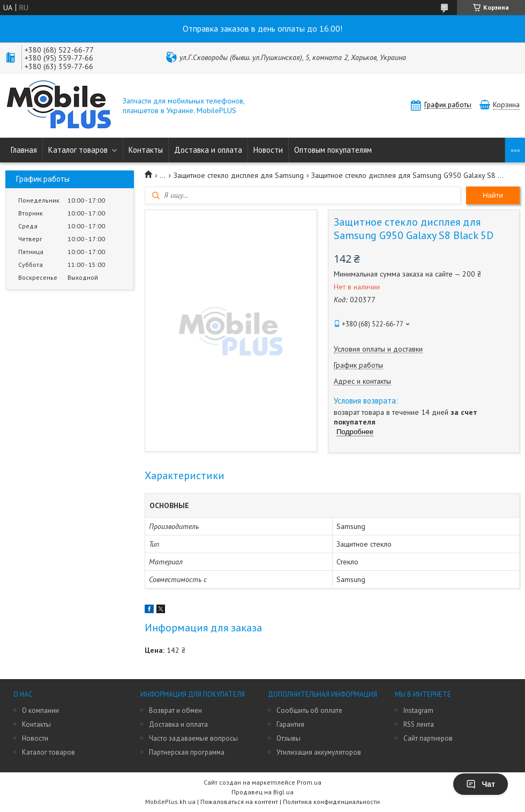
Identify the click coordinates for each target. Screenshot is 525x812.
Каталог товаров (78, 150)
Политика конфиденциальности (331, 802)
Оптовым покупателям (333, 150)
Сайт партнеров (428, 738)
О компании (40, 710)
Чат (481, 784)
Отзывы (288, 738)
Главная (24, 150)
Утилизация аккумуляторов (319, 752)
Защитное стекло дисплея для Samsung (239, 175)
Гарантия (290, 724)
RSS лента (419, 724)
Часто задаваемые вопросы (193, 738)
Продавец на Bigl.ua (262, 792)
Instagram (418, 710)
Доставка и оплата (208, 150)
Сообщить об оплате (309, 710)
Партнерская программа (187, 752)
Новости (268, 150)
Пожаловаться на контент (239, 802)
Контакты (146, 150)
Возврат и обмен (175, 710)
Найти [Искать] (493, 195)
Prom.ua (309, 782)
